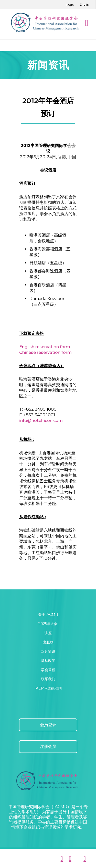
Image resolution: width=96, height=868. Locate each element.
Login (70, 5)
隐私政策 (48, 661)
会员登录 (48, 725)
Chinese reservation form (45, 352)
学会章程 (48, 670)
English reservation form (45, 347)
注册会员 (48, 747)
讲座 (48, 633)
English (85, 5)
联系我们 (48, 679)
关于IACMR (48, 615)
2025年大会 (48, 624)
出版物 (48, 642)
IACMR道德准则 (48, 688)
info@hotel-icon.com (41, 421)
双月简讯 (48, 651)
